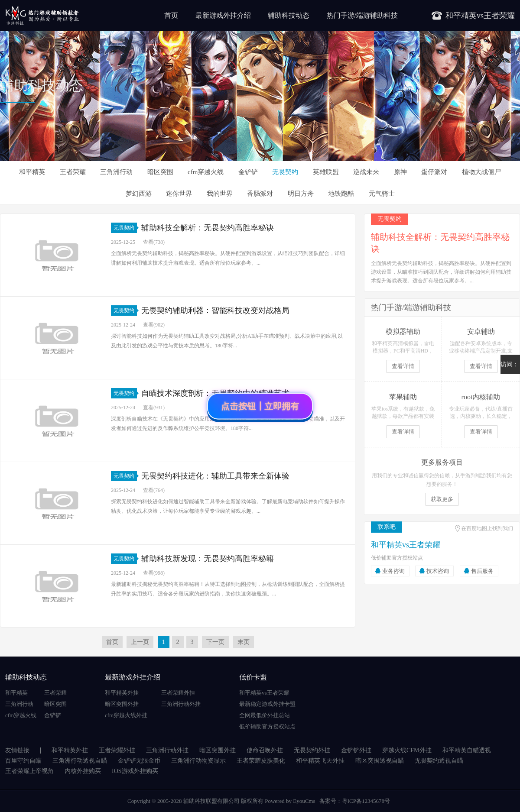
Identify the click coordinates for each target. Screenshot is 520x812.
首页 (171, 15)
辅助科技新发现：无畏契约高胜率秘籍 (208, 559)
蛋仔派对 (434, 172)
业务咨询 (393, 571)
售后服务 (482, 571)
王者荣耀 (73, 172)
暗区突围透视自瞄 (380, 761)
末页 (244, 642)
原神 (400, 172)
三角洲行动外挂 (181, 704)
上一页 (140, 642)
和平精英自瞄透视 (467, 750)
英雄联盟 (326, 172)
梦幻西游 (139, 194)
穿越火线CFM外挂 (407, 750)
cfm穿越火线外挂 (126, 715)
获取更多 (442, 499)
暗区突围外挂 (122, 704)
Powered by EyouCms (289, 801)
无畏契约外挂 (312, 750)
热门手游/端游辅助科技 (362, 15)
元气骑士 (382, 194)
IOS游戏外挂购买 (135, 771)
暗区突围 (160, 172)
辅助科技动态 (289, 15)
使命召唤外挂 (265, 750)
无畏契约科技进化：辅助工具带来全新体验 (215, 476)
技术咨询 (438, 571)
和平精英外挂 (122, 693)
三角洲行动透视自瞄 (80, 761)
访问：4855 (510, 368)
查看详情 (403, 366)
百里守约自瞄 (23, 761)
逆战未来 (366, 172)
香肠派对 (260, 194)
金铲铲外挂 (356, 750)
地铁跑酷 (341, 194)
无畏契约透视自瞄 (439, 761)
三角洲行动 (116, 172)
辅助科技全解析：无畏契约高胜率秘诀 (208, 228)
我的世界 (220, 194)
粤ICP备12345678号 (366, 801)
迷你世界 (179, 194)
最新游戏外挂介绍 (223, 15)
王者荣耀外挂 (178, 693)
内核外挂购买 (83, 771)
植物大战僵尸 (481, 172)
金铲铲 (248, 172)
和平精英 (32, 172)
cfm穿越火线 (206, 172)
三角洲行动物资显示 (198, 761)
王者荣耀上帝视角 (29, 771)
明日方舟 (301, 194)
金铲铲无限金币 (139, 761)
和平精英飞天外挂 (320, 761)
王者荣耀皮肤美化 (261, 761)
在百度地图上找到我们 (487, 528)
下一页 (215, 642)
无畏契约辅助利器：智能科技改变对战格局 (215, 311)
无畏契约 (285, 172)
